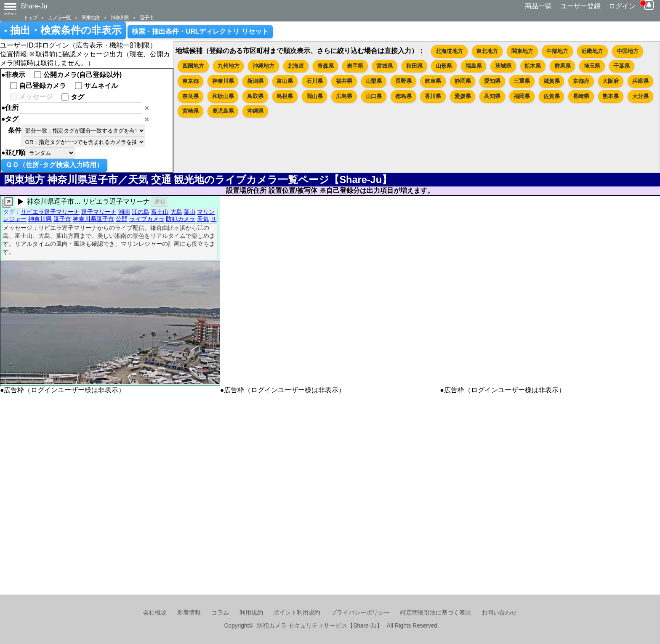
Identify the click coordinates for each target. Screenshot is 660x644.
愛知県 (492, 81)
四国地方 (193, 66)
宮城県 (385, 66)
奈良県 (190, 96)
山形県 (444, 66)
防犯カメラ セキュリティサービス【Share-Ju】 (320, 626)
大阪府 (611, 81)
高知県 (492, 96)
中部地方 (557, 51)
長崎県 (581, 96)
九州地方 (229, 66)
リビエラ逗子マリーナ (50, 212)
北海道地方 (449, 51)
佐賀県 (552, 96)
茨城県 (503, 66)
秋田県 (414, 66)
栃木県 (533, 66)
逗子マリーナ (99, 212)
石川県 (315, 81)
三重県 (522, 81)
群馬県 (563, 66)
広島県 (344, 96)
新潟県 (255, 81)
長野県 (403, 81)
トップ (30, 17)
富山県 (285, 81)
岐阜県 (433, 81)
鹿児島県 (223, 111)
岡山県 (315, 96)
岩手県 (355, 66)
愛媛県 (463, 96)
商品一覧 (538, 6)
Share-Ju (34, 6)
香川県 (433, 96)
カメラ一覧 (59, 17)
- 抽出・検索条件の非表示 (63, 30)
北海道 (296, 66)
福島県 (474, 66)
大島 (176, 212)
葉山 (189, 212)
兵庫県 (640, 81)
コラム (220, 613)
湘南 (124, 212)
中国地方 (628, 51)
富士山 (160, 212)
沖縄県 (255, 111)
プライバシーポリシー (360, 613)
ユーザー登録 (580, 6)
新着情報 (189, 613)
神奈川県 (120, 17)
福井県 (344, 81)
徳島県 (403, 96)
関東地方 (91, 17)
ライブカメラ (147, 219)
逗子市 (146, 17)
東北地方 (487, 51)
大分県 (640, 96)
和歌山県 (223, 96)
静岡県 (463, 81)
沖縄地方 (263, 66)
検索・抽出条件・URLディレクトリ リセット (200, 31)
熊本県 (611, 96)
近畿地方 (592, 51)
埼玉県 (592, 66)
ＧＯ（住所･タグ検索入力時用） (54, 165)
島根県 (285, 96)
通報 (160, 202)
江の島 (141, 212)
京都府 (581, 81)
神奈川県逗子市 (93, 219)
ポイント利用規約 (297, 613)
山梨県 (374, 81)
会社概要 (155, 613)
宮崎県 (190, 111)
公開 (122, 219)
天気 (203, 219)
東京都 (190, 81)
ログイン (622, 6)
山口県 (374, 96)
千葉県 (621, 66)
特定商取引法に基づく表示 (436, 613)
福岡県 (522, 96)
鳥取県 (255, 96)
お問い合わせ (499, 613)
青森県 (326, 66)
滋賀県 (552, 81)
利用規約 (251, 613)
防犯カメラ (181, 219)
